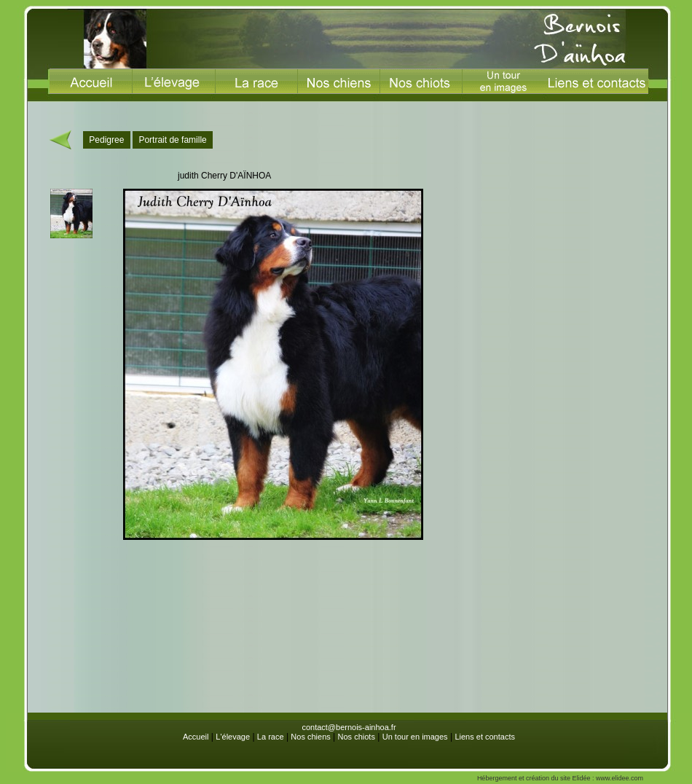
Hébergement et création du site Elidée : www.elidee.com (560, 778)
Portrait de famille (173, 140)
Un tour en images (415, 737)
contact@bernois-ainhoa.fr (349, 727)
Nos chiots (357, 737)
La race (271, 737)
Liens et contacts (485, 737)
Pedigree (107, 140)
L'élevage (233, 737)
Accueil (196, 737)
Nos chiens (310, 737)
